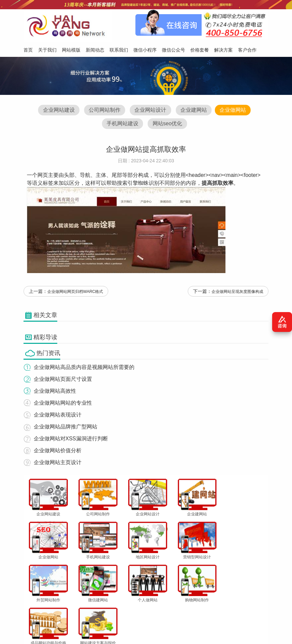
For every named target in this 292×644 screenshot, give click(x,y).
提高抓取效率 (218, 184)
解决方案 (213, 612)
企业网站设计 (150, 110)
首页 (30, 612)
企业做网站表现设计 (57, 416)
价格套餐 (191, 612)
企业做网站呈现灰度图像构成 (237, 293)
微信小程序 (140, 612)
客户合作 (236, 612)
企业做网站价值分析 (57, 452)
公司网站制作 (104, 110)
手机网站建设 (122, 124)
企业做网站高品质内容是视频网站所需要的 (84, 368)
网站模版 (71, 612)
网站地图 (258, 612)
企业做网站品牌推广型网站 (65, 428)
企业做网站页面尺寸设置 (63, 380)
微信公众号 (167, 612)
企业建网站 (194, 110)
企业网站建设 (57, 110)
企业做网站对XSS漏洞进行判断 (71, 440)
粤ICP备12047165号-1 (219, 630)
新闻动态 (93, 612)
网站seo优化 (168, 124)
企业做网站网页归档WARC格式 (75, 293)
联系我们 (116, 612)
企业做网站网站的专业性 (63, 404)
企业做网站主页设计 (57, 464)
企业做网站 (234, 110)
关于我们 (48, 612)
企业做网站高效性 (55, 392)
